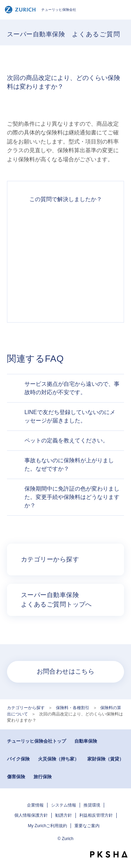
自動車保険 (86, 741)
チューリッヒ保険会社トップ (37, 741)
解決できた (65, 222)
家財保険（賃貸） (105, 759)
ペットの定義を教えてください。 (66, 440)
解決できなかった (65, 273)
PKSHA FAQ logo (109, 854)
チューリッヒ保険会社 (40, 10)
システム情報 (64, 805)
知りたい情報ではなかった (65, 298)
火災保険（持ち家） (59, 759)
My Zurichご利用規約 (48, 826)
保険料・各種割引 (73, 708)
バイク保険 (18, 759)
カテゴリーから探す (26, 708)
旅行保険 (43, 777)
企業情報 (35, 805)
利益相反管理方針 (96, 815)
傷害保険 (16, 777)
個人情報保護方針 (31, 815)
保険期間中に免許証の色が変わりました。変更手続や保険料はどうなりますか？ (72, 497)
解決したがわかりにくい (65, 248)
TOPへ (122, 842)
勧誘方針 (64, 815)
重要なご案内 (87, 826)
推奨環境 (92, 805)
